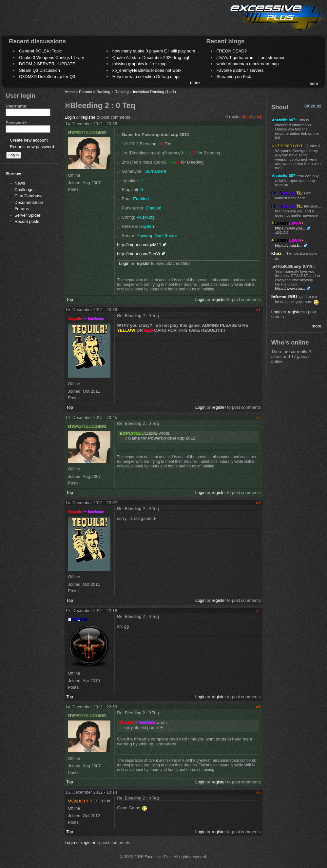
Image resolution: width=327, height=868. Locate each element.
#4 (258, 611)
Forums (22, 209)
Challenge (24, 190)
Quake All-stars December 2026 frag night (152, 58)
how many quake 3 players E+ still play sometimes (160, 51)
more (195, 82)
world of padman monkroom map (248, 64)
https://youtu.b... (289, 245)
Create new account (29, 140)
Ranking (103, 92)
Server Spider (27, 215)
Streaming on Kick (234, 77)
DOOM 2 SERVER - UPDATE (47, 64)
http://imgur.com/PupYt (139, 254)
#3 (258, 503)
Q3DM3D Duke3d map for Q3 (47, 77)
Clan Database (29, 196)
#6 (258, 792)
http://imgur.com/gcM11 (139, 245)
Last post (252, 117)
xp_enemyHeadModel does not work (147, 70)
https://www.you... (290, 228)
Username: (18, 106)
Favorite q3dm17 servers (240, 70)
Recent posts (27, 221)
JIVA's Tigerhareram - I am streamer (251, 58)
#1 (258, 310)
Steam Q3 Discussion (39, 70)
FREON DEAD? (232, 51)
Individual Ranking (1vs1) (154, 92)
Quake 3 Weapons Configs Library (51, 58)
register (88, 117)
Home (70, 92)
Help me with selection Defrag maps (146, 77)
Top (70, 299)
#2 (258, 417)
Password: (18, 123)
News (20, 183)
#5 (258, 707)
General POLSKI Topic (40, 51)
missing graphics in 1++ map (139, 64)
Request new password (32, 147)
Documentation (29, 202)
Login (70, 117)
